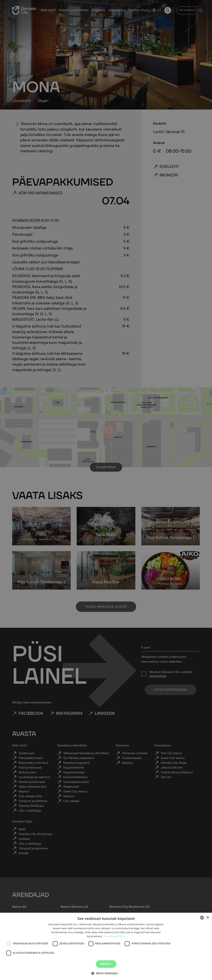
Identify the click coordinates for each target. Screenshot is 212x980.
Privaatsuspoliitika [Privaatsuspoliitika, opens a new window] (114, 936)
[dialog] (106, 946)
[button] (106, 973)
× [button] (208, 918)
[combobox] (202, 918)
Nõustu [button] (106, 964)
